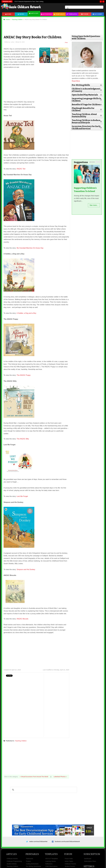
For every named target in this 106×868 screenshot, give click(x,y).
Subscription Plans (90, 861)
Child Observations (51, 866)
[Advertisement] (53, 27)
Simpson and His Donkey (26, 569)
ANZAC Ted (21, 169)
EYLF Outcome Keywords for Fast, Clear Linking (29, 1)
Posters (28, 861)
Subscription (92, 854)
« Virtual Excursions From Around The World (34, 777)
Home (9, 14)
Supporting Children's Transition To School (85, 190)
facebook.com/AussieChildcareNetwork (67, 841)
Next (100, 162)
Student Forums (70, 866)
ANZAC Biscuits (22, 619)
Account (99, 14)
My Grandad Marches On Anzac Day (30, 248)
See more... (94, 205)
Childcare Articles (12, 859)
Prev (97, 162)
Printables (60, 14)
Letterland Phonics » (60, 777)
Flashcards (30, 859)
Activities (47, 14)
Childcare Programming (14, 861)
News (22, 14)
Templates (73, 14)
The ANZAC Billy (23, 439)
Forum (86, 14)
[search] (84, 8)
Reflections (49, 864)
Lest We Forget (22, 496)
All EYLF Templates (52, 859)
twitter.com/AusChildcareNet (38, 841)
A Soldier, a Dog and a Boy (26, 313)
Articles (35, 13)
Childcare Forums (70, 864)
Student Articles (12, 864)
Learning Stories (51, 861)
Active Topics (69, 861)
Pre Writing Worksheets (34, 866)
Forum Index (69, 859)
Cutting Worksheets (32, 864)
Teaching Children (21, 741)
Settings (89, 866)
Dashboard (88, 859)
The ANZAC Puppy (24, 375)
